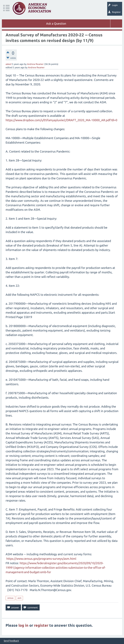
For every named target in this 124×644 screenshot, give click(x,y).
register (41, 625)
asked (8, 64)
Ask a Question (56, 23)
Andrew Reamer (35, 64)
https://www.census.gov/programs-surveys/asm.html (41, 559)
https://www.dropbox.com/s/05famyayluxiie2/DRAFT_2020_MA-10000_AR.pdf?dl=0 (61, 120)
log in (23, 625)
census (10, 598)
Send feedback (11, 641)
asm (19, 598)
